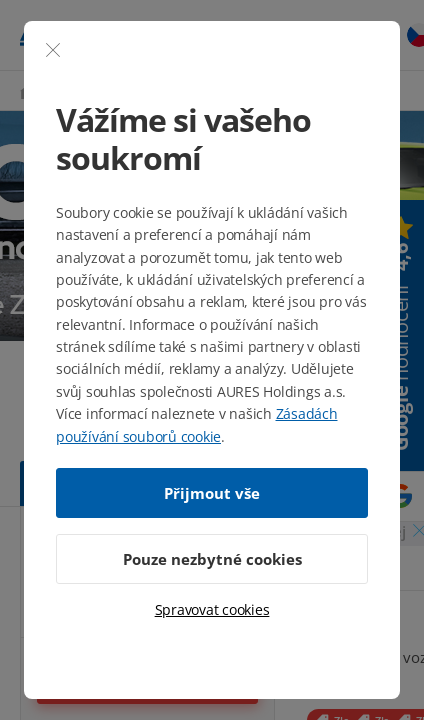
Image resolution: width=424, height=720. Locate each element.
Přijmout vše (212, 493)
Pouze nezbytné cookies (212, 559)
